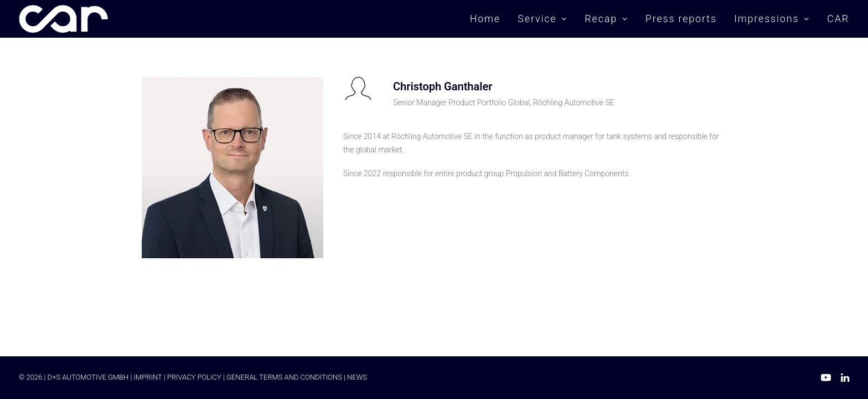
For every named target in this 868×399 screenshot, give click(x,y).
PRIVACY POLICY (194, 377)
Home (485, 19)
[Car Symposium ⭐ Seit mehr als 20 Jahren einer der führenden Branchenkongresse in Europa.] (63, 19)
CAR (838, 19)
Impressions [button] (772, 19)
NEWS (357, 377)
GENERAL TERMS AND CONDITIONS (284, 377)
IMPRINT (148, 377)
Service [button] (542, 19)
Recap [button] (606, 19)
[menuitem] (489, 19)
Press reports (681, 19)
